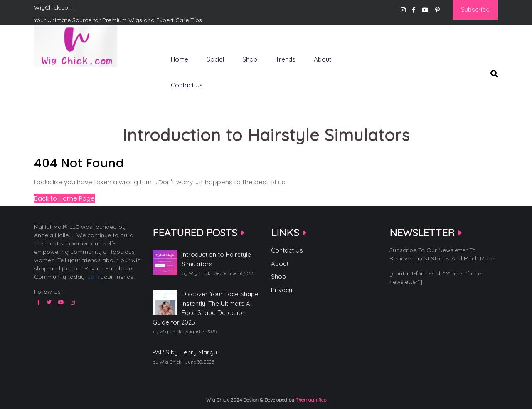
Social (215, 59)
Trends (286, 59)
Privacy (282, 290)
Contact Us (187, 85)
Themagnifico (310, 400)
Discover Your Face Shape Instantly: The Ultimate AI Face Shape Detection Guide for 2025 (206, 308)
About (323, 59)
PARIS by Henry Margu (185, 352)
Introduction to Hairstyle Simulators (216, 259)
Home (180, 59)
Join (93, 277)
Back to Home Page (64, 198)
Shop (250, 59)
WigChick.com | (64, 80)
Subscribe (475, 9)
